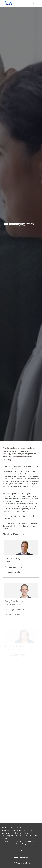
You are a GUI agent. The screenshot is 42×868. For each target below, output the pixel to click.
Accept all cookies (21, 851)
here (3, 489)
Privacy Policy (21, 844)
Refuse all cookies (21, 857)
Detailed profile (12, 575)
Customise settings (22, 863)
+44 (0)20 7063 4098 (15, 570)
